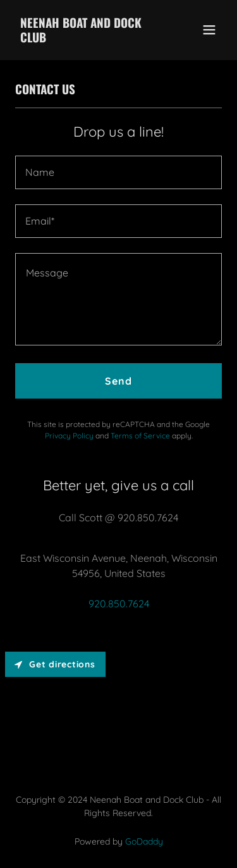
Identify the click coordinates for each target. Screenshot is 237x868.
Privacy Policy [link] (69, 436)
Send (118, 381)
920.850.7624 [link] (119, 604)
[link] (88, 39)
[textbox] (118, 172)
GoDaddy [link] (144, 841)
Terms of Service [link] (140, 436)
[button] (209, 30)
